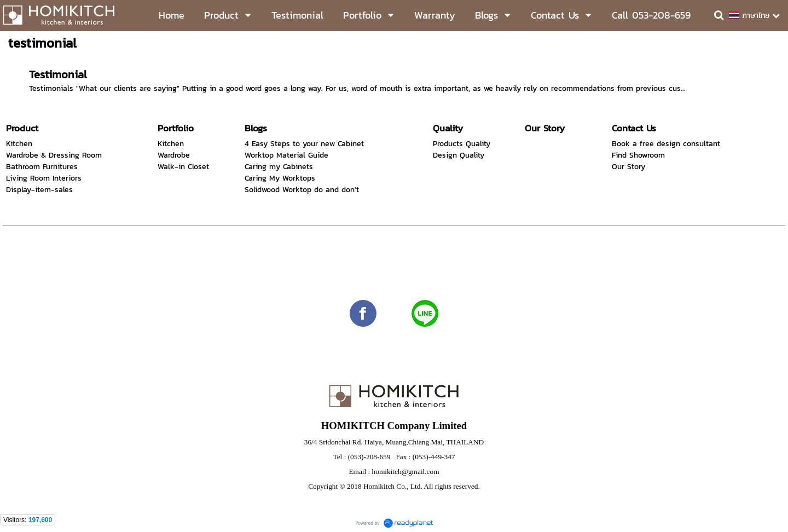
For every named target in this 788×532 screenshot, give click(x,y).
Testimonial (58, 74)
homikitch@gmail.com (406, 472)
